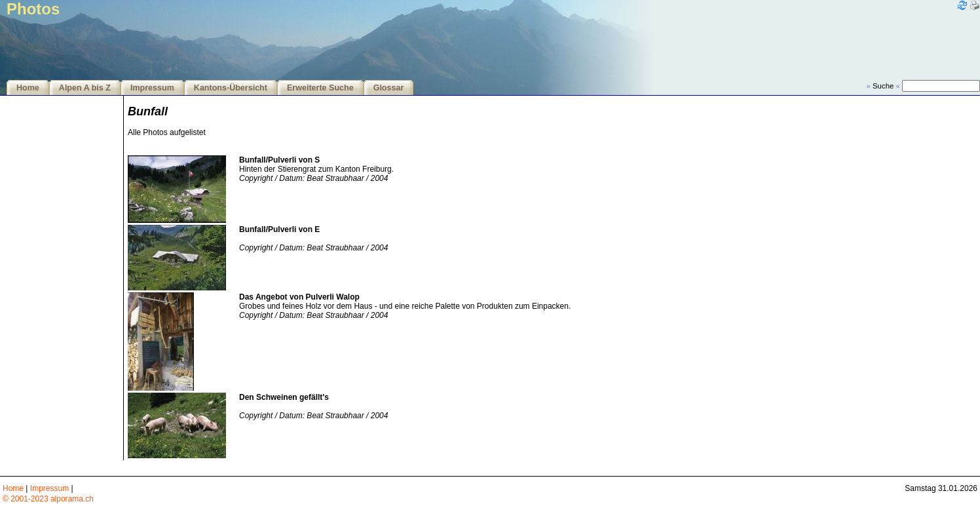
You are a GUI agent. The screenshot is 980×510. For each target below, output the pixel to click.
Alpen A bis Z (85, 88)
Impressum (152, 88)
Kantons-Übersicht (231, 88)
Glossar (389, 88)
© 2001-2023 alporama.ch (48, 499)
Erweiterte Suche (320, 88)
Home (28, 88)
